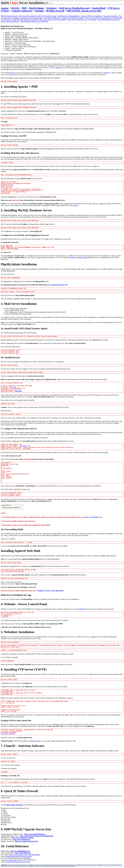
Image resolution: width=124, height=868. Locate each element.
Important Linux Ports (111, 16)
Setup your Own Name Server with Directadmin (24, 855)
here (107, 452)
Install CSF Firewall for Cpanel (46, 16)
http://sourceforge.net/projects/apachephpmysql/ (37, 836)
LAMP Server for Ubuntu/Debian (69, 16)
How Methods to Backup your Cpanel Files (35, 21)
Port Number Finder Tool (52, 18)
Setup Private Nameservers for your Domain (82, 20)
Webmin (39, 11)
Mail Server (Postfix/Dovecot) (74, 8)
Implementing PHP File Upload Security (19, 856)
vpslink (57, 68)
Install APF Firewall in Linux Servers (18, 862)
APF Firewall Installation (27, 16)
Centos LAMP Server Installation (91, 16)
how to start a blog (11, 860)
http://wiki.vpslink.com (23, 853)
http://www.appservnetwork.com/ (26, 841)
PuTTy (13, 73)
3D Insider (27, 858)
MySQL (15, 8)
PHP (24, 8)
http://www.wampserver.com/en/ (23, 838)
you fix (76, 205)
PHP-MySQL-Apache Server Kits (84, 11)
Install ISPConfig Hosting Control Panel (25, 20)
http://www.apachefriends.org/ (35, 834)
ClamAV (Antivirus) (22, 11)
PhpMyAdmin (36, 8)
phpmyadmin (83, 258)
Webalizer (51, 8)
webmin (32, 741)
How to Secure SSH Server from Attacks (98, 18)
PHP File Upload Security (9, 16)
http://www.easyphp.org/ (21, 839)
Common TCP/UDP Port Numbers (73, 18)
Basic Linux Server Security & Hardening (53, 20)
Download (80, 609)
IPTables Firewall (55, 11)
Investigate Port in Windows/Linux (31, 18)
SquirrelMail (99, 8)
